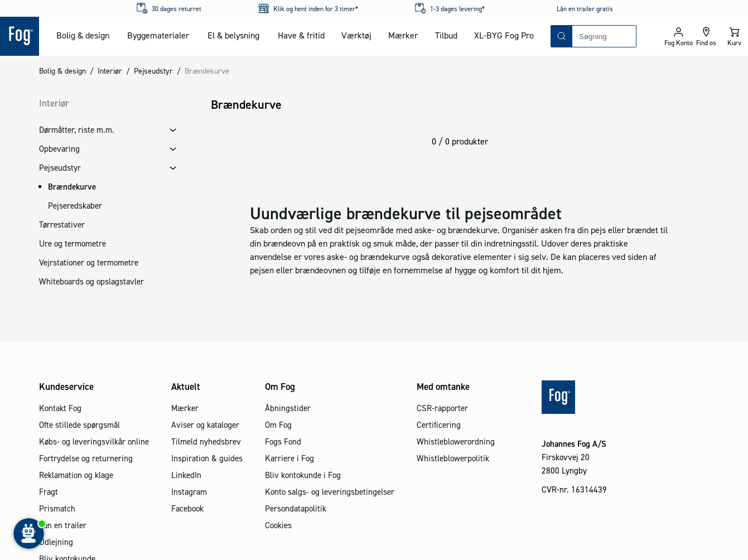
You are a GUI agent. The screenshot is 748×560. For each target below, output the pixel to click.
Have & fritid (301, 35)
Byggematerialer (158, 35)
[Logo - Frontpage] (20, 36)
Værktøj (356, 35)
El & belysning (233, 35)
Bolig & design (83, 35)
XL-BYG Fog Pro (504, 35)
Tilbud (446, 35)
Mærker (403, 35)
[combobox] (604, 36)
